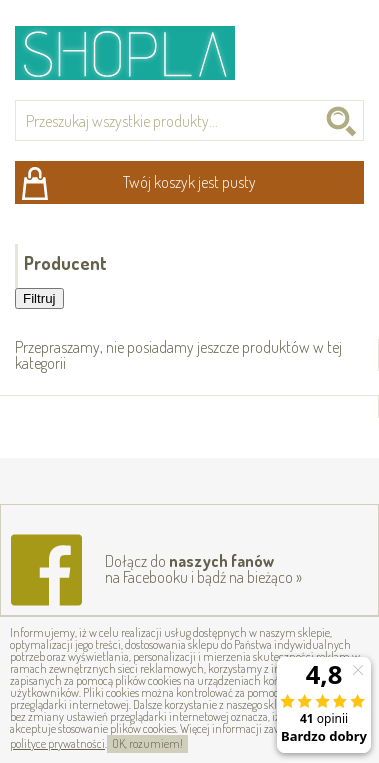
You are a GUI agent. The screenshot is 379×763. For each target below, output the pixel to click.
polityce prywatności (57, 743)
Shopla (138, 52)
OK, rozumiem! (147, 743)
